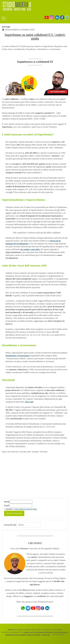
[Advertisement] (35, 477)
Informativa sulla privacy (26, 509)
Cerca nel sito (10, 525)
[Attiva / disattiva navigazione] (4, 18)
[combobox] (28, 525)
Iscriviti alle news (14, 513)
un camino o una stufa (30, 249)
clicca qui (29, 402)
